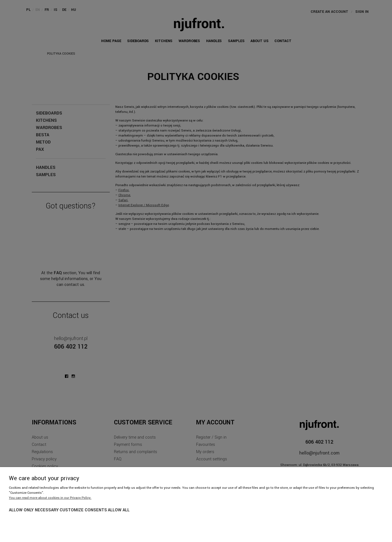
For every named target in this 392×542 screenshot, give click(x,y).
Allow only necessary (34, 510)
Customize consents (83, 510)
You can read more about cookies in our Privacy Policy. (50, 498)
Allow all (119, 510)
